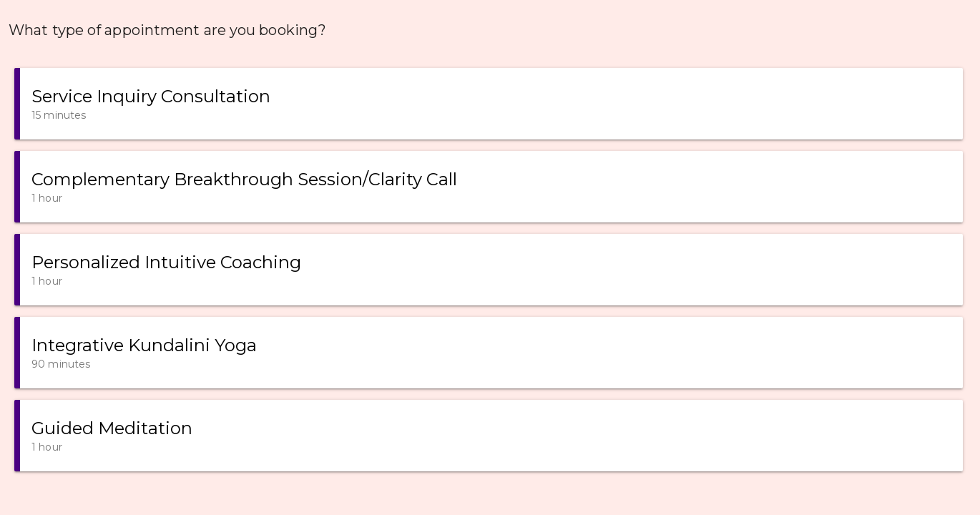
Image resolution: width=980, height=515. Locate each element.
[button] (489, 104)
